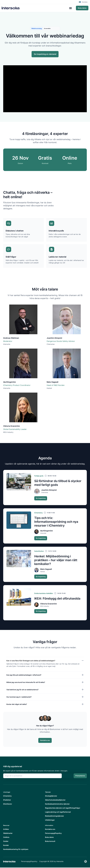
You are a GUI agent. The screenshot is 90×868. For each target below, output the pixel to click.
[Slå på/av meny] (70, 8)
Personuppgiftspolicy (29, 862)
